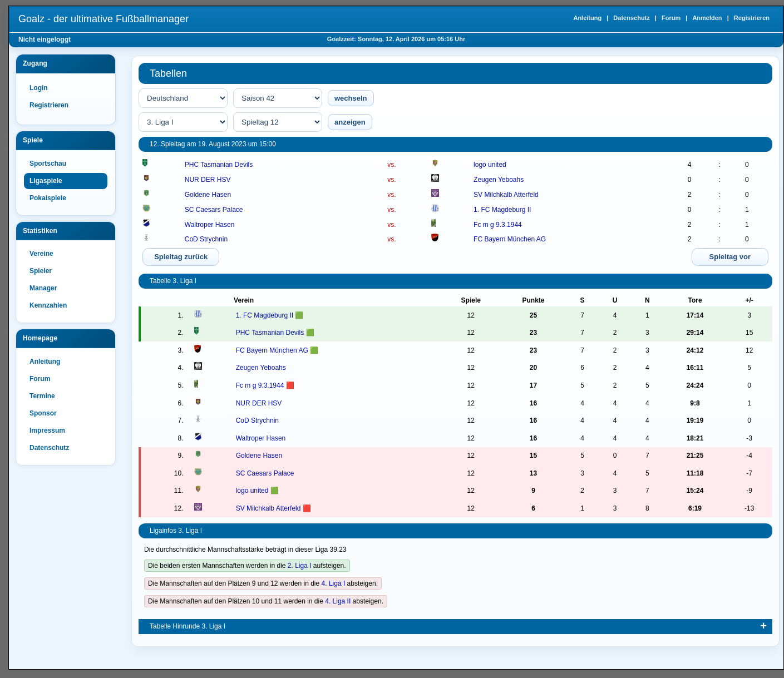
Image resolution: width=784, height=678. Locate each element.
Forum (671, 18)
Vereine (41, 254)
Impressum (47, 430)
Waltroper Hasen (210, 225)
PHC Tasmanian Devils (219, 165)
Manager (43, 288)
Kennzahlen (48, 305)
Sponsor (43, 413)
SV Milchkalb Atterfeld (506, 195)
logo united (490, 165)
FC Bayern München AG (510, 239)
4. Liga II (338, 601)
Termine (42, 396)
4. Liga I (334, 583)
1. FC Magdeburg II (502, 210)
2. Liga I (300, 566)
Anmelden (707, 18)
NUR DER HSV (208, 180)
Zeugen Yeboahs (499, 180)
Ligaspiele (46, 181)
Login (39, 88)
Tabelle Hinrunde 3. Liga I (188, 626)
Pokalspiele (48, 198)
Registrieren (752, 18)
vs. (391, 165)
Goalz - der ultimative (103, 19)
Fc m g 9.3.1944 (498, 225)
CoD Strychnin (206, 239)
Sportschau (48, 164)
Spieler (41, 271)
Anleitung (587, 18)
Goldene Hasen (208, 195)
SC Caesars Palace (214, 210)
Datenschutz (631, 18)
